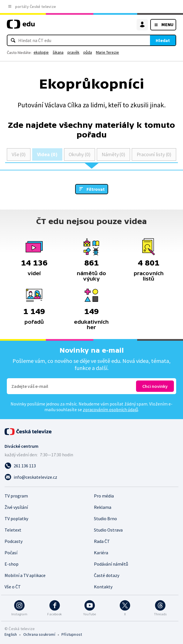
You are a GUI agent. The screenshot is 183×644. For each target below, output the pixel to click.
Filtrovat (96, 189)
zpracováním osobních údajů (110, 409)
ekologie (41, 52)
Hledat (163, 40)
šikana (58, 52)
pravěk (73, 52)
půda (88, 52)
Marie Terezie (107, 52)
